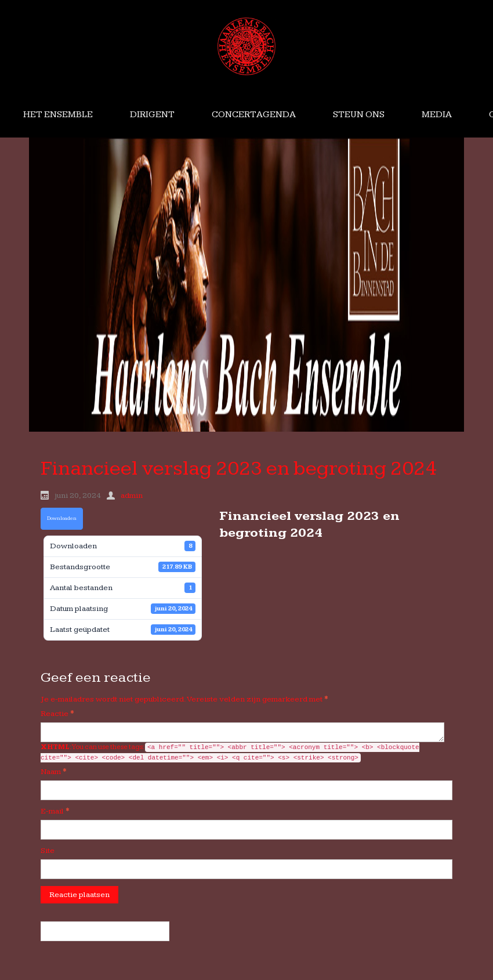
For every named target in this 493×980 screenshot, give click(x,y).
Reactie (57, 714)
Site (48, 851)
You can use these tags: (230, 753)
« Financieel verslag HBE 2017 (105, 931)
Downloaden (62, 518)
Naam (54, 772)
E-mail (55, 811)
